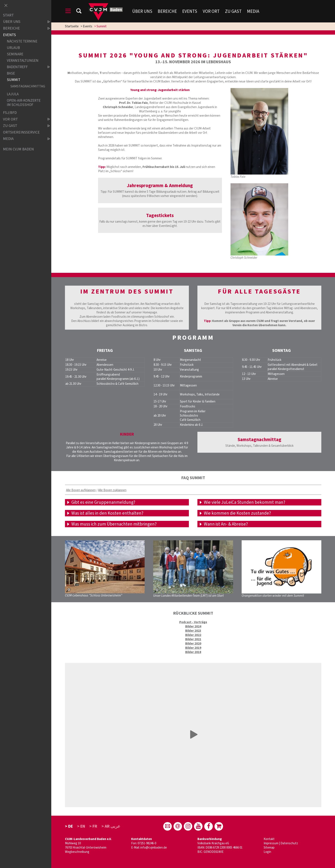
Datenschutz (289, 843)
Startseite (72, 26)
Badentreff (25, 67)
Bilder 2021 (193, 639)
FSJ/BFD (10, 113)
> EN (81, 826)
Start (8, 15)
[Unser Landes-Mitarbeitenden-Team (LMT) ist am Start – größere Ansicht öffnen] (193, 567)
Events (190, 11)
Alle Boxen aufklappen (81, 490)
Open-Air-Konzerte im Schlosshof (24, 103)
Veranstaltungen (23, 61)
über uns (23, 22)
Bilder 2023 (193, 631)
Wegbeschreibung (77, 852)
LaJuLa (13, 94)
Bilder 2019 (193, 648)
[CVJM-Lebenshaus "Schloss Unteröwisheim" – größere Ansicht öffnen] (105, 567)
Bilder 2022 (193, 635)
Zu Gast (233, 11)
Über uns (142, 11)
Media (253, 11)
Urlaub (13, 48)
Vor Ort (211, 11)
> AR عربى (111, 826)
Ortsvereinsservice (21, 132)
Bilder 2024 (193, 626)
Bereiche (167, 11)
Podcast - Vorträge (193, 622)
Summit (14, 80)
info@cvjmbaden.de (154, 848)
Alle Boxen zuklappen (112, 490)
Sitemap (269, 848)
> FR (93, 826)
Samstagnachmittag (27, 86)
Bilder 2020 (193, 644)
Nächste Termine (22, 41)
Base (11, 73)
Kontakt (269, 839)
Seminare (15, 54)
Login (267, 852)
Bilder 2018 (193, 652)
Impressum (271, 843)
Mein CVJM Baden (18, 149)
